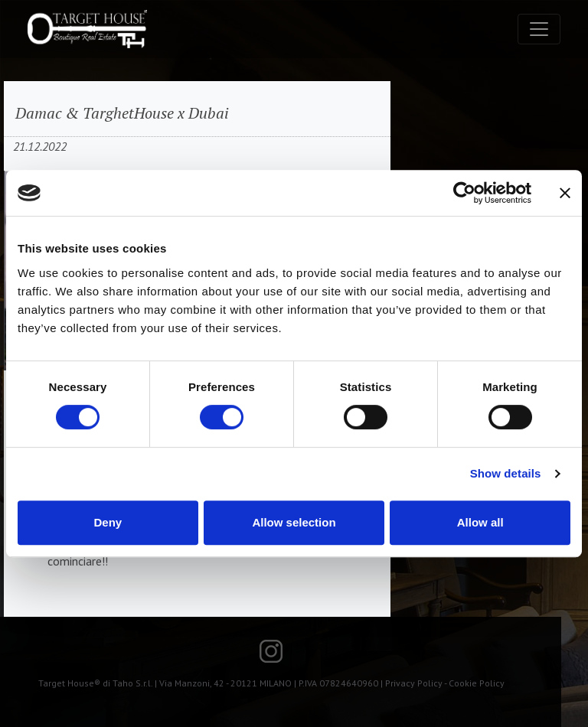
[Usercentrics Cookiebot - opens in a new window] (464, 193)
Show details (506, 473)
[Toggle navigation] (539, 29)
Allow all (480, 522)
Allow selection (294, 522)
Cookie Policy (477, 683)
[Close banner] (565, 193)
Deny (108, 522)
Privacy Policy (414, 683)
